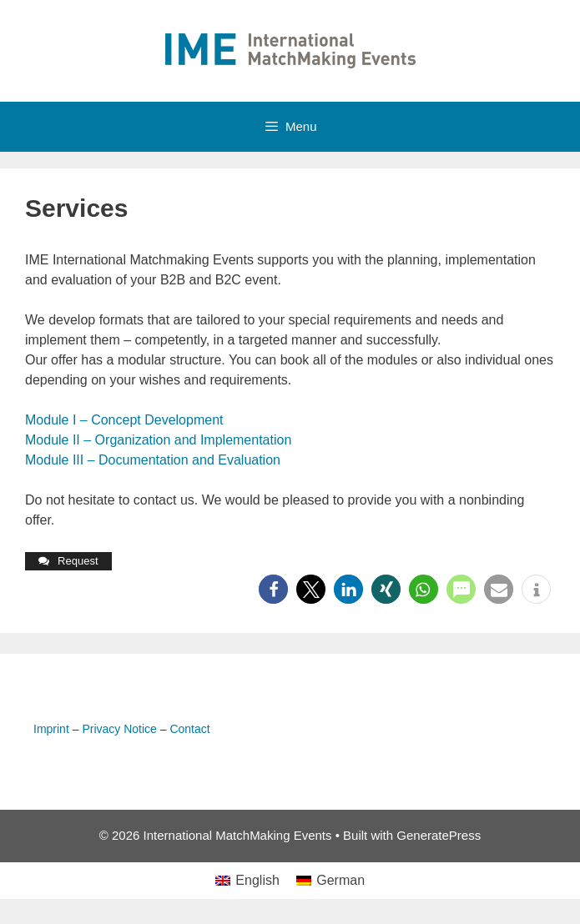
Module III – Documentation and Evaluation (153, 460)
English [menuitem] (257, 880)
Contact (189, 729)
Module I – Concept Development (124, 420)
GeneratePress (439, 835)
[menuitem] (247, 881)
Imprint (51, 729)
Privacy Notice (119, 729)
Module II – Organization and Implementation (158, 440)
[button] (273, 589)
